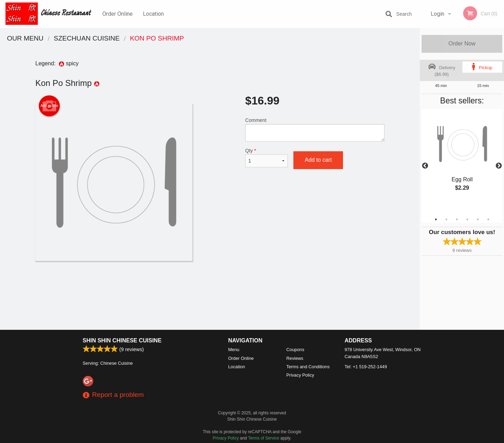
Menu (234, 350)
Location (153, 14)
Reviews (295, 358)
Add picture (49, 106)
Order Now (462, 43)
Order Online (118, 14)
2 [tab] (446, 219)
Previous (425, 166)
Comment (315, 129)
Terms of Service (264, 438)
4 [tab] (467, 219)
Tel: (366, 367)
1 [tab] (436, 219)
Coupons (295, 350)
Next (499, 166)
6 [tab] (488, 219)
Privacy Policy (300, 375)
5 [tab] (478, 219)
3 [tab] (457, 219)
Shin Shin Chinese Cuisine (122, 340)
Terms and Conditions (308, 367)
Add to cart (318, 160)
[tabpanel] (462, 158)
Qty (266, 158)
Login (437, 14)
